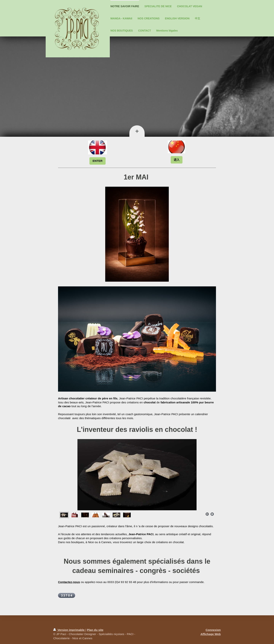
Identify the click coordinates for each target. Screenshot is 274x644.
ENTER (97, 161)
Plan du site (95, 630)
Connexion (213, 630)
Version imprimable (69, 630)
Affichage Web (211, 634)
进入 (177, 160)
